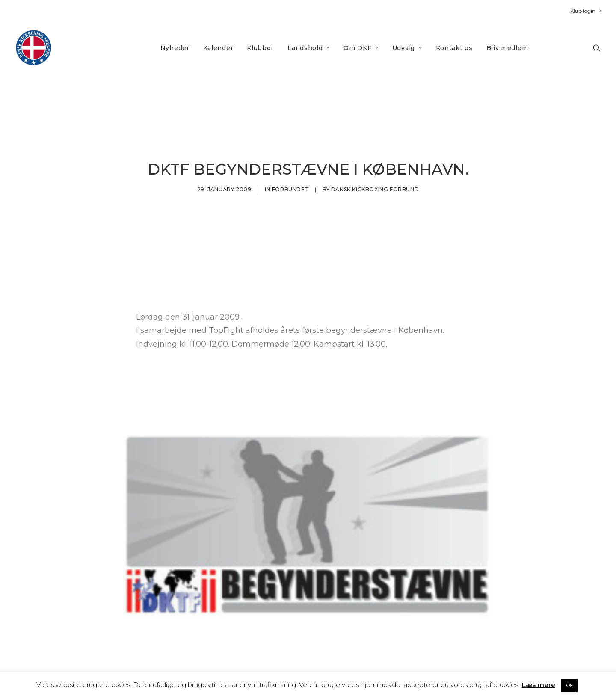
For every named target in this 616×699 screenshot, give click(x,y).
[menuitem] (585, 11)
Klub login (585, 11)
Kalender (218, 48)
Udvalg (407, 48)
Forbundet (290, 186)
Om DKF (361, 48)
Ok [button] (570, 685)
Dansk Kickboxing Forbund (375, 186)
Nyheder (175, 48)
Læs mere (539, 685)
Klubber (260, 48)
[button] (597, 48)
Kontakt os (454, 48)
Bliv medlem (507, 48)
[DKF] (34, 48)
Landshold (309, 48)
